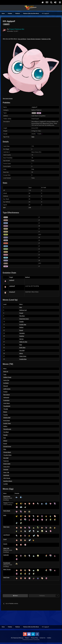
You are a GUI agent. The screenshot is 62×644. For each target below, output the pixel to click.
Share (15, 596)
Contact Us (42, 638)
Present (5, 503)
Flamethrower (7, 429)
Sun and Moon (22, 39)
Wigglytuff (12, 292)
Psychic (6, 415)
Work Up (6, 372)
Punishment (7, 563)
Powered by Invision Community (31, 640)
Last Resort (7, 535)
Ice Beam (6, 383)
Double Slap (23, 325)
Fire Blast (6, 432)
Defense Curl (23, 310)
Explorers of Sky (46, 39)
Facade (5, 435)
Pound (21, 313)
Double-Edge (23, 359)
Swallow (22, 336)
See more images (8, 98)
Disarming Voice (24, 319)
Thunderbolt (7, 406)
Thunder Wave (7, 455)
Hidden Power (7, 377)
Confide (5, 484)
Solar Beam (7, 403)
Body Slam (22, 348)
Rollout (21, 327)
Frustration (6, 400)
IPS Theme (14, 638)
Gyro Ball (22, 350)
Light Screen (7, 389)
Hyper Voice (23, 356)
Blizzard (6, 386)
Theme (27, 638)
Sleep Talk (6, 472)
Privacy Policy (34, 638)
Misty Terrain (7, 569)
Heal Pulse (6, 577)
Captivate (6, 555)
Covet (5, 539)
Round (21, 330)
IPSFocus (21, 638)
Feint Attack (7, 511)
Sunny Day (6, 380)
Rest (21, 345)
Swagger (6, 469)
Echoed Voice (7, 446)
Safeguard (6, 397)
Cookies (49, 638)
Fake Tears (6, 527)
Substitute (6, 475)
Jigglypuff (12, 286)
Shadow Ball (7, 418)
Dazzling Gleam (8, 481)
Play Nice (22, 316)
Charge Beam (7, 452)
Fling (5, 449)
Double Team (7, 423)
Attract (5, 441)
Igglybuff (12, 280)
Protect (5, 392)
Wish (5, 515)
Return (5, 412)
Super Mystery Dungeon (34, 39)
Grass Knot (6, 467)
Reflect (5, 426)
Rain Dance (7, 395)
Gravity (5, 544)
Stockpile (22, 333)
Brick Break (7, 421)
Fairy (33, 137)
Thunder (6, 409)
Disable (21, 322)
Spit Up (21, 339)
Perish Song (7, 496)
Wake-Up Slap (23, 342)
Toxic (5, 374)
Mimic (21, 353)
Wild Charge (7, 478)
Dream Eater (7, 464)
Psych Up (6, 461)
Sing (21, 307)
